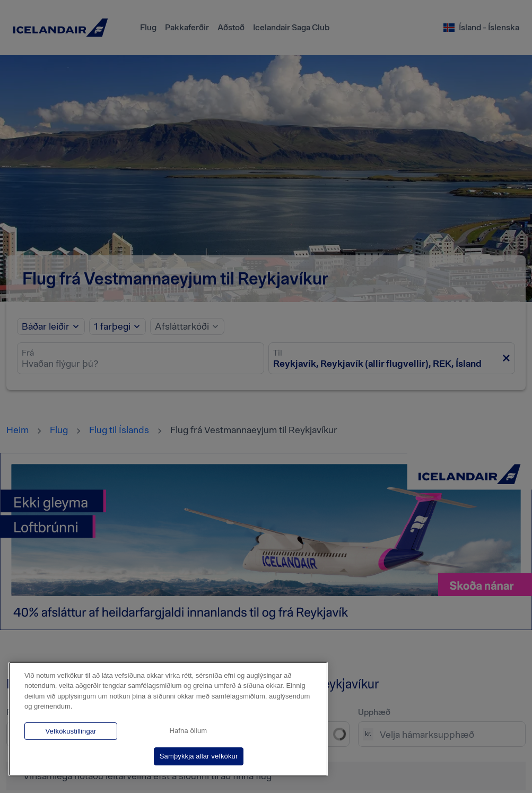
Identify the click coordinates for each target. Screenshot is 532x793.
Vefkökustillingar (71, 731)
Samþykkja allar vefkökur (199, 756)
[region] (168, 719)
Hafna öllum (188, 731)
